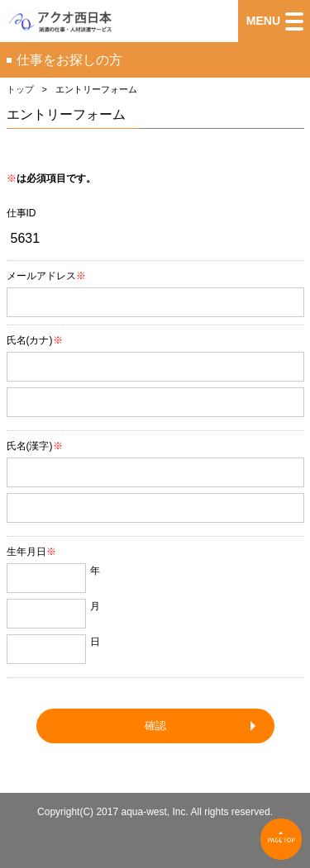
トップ (20, 89)
